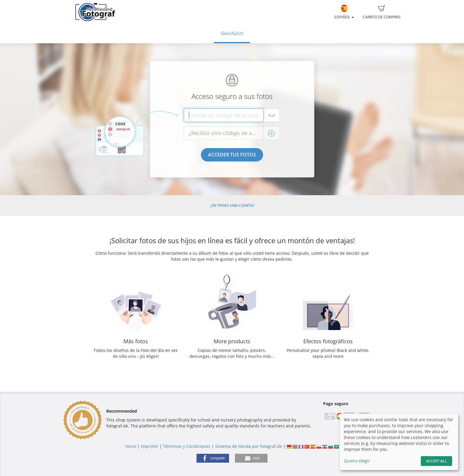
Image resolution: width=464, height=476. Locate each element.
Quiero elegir (357, 461)
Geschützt (232, 33)
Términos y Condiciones (187, 446)
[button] (213, 458)
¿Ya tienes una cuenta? (232, 205)
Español (344, 12)
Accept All (436, 461)
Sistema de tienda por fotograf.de (249, 446)
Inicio (131, 446)
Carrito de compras (382, 12)
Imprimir (150, 446)
